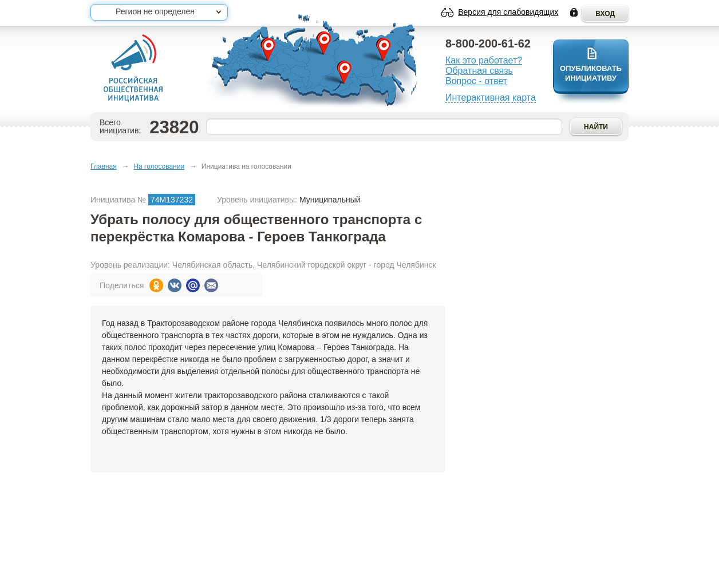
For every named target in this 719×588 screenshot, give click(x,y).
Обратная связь (479, 71)
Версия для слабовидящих (508, 12)
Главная (104, 166)
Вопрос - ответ (476, 81)
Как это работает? (484, 60)
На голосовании (159, 166)
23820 (174, 127)
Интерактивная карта (491, 98)
